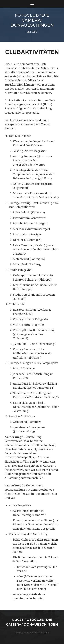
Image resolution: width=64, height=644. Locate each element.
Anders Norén (40, 633)
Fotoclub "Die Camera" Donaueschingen (32, 20)
